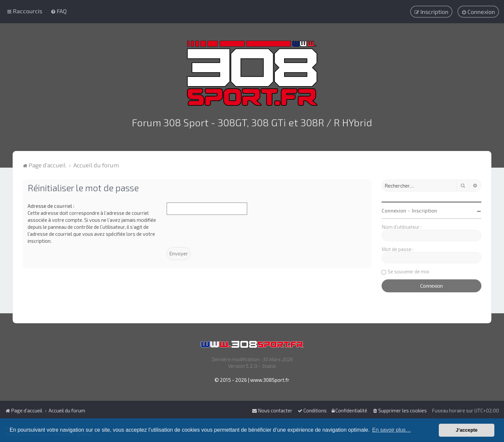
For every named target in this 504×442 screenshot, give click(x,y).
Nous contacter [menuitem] (272, 410)
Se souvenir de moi (408, 269)
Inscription (424, 208)
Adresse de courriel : (51, 203)
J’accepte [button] (467, 430)
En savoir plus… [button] (392, 430)
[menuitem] (59, 10)
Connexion (394, 208)
